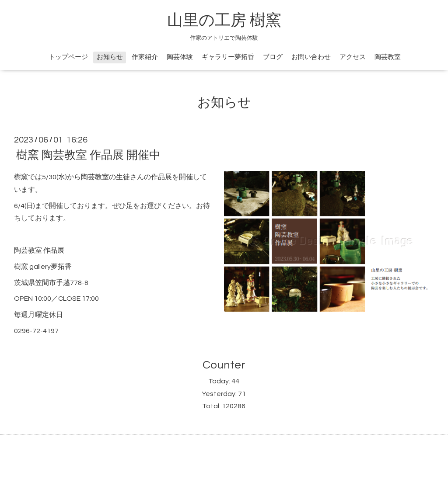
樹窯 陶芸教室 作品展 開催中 (88, 155)
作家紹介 (145, 57)
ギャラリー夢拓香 (228, 57)
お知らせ (110, 57)
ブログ (273, 57)
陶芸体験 (180, 57)
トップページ (68, 57)
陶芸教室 (388, 57)
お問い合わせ (311, 57)
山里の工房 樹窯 (224, 21)
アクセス (353, 57)
